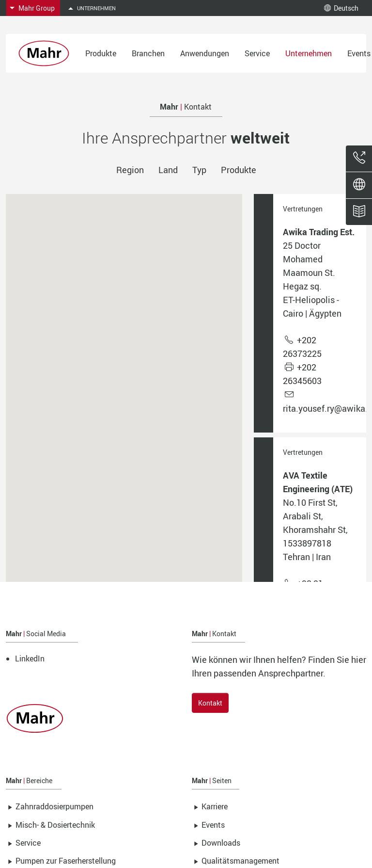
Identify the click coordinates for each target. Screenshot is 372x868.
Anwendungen (205, 53)
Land (168, 170)
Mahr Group (37, 8)
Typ (199, 170)
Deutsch (341, 8)
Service (257, 53)
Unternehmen (309, 53)
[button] (183, 458)
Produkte (101, 53)
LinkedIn (30, 659)
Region (130, 170)
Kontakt (210, 703)
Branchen (148, 53)
